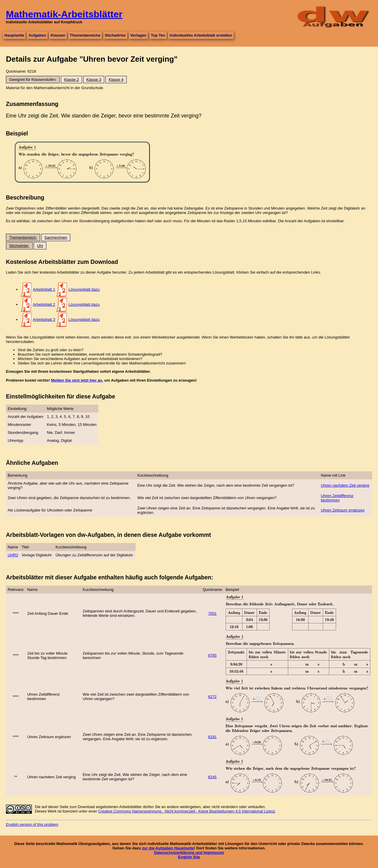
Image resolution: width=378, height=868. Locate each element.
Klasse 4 (116, 80)
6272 (212, 697)
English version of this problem (32, 824)
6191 (212, 737)
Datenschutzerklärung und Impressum (189, 853)
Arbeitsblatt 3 (44, 319)
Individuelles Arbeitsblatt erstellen (201, 35)
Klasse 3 (94, 80)
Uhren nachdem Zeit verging (345, 485)
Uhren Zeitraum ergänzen (343, 510)
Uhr (40, 246)
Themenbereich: (23, 237)
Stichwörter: (19, 246)
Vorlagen (138, 35)
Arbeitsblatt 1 (44, 289)
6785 (212, 655)
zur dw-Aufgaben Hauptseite (168, 848)
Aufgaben (37, 35)
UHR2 (13, 555)
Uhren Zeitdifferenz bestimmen (337, 498)
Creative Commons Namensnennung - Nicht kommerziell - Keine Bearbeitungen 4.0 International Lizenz (186, 811)
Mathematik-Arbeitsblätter (64, 14)
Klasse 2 (71, 80)
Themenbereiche (85, 35)
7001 (212, 613)
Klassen (58, 35)
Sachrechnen (56, 237)
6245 (212, 777)
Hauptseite (14, 35)
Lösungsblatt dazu (84, 289)
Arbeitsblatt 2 (44, 304)
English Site (189, 857)
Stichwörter (115, 35)
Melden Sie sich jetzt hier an (76, 380)
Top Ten (158, 35)
